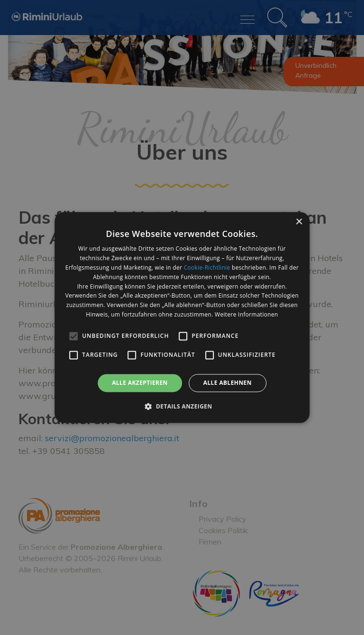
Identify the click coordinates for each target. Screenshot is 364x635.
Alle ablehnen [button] (227, 383)
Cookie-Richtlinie (207, 268)
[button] (182, 407)
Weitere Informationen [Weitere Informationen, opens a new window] (246, 314)
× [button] (299, 222)
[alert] (182, 317)
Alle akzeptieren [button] (140, 383)
